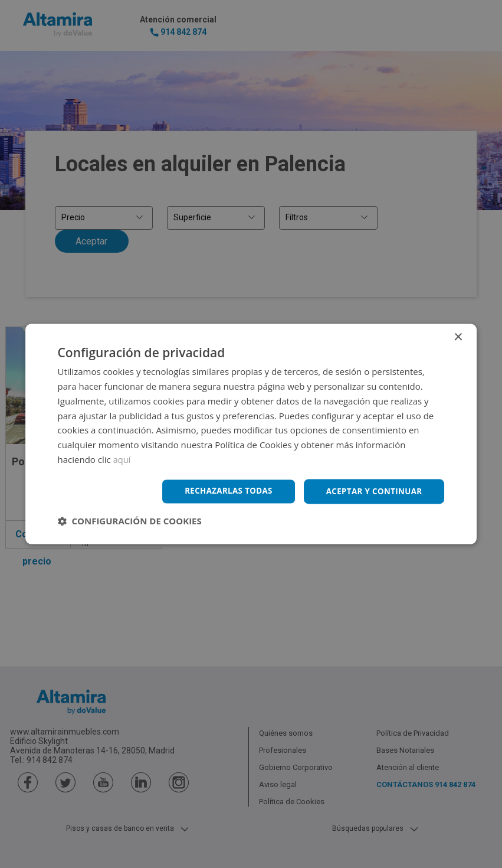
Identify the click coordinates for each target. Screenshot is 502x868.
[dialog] (251, 434)
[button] (130, 522)
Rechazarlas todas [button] (221, 491)
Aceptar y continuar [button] (372, 491)
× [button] (457, 337)
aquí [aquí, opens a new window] (122, 459)
